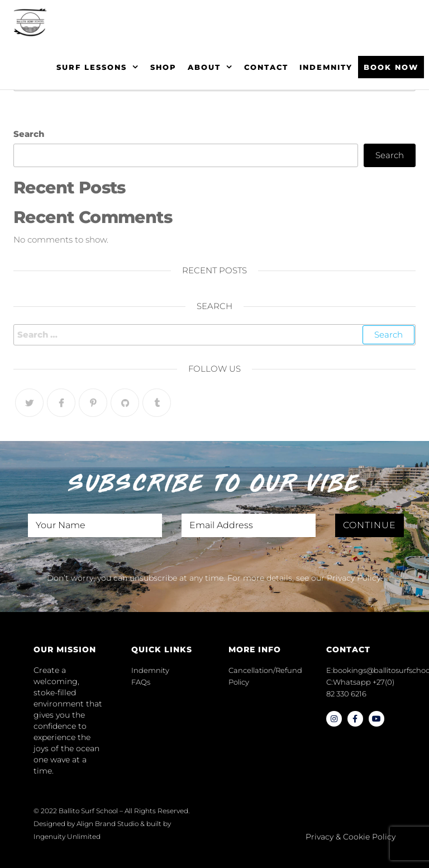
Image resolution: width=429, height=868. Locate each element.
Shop (163, 67)
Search (29, 134)
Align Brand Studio (108, 824)
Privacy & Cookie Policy (351, 837)
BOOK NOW (391, 67)
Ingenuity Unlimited (67, 836)
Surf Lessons (92, 67)
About (204, 67)
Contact (266, 67)
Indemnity (326, 67)
